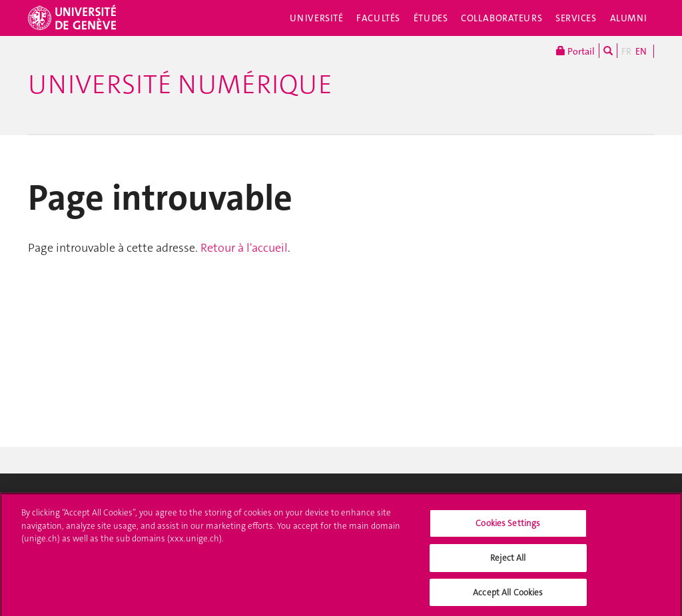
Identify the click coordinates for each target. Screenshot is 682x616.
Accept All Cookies (508, 596)
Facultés (378, 18)
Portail (575, 51)
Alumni (629, 18)
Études (431, 18)
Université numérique (180, 85)
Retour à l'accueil (244, 248)
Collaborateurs (502, 18)
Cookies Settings (508, 527)
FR (626, 51)
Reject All (508, 561)
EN (641, 51)
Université (317, 18)
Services (576, 18)
